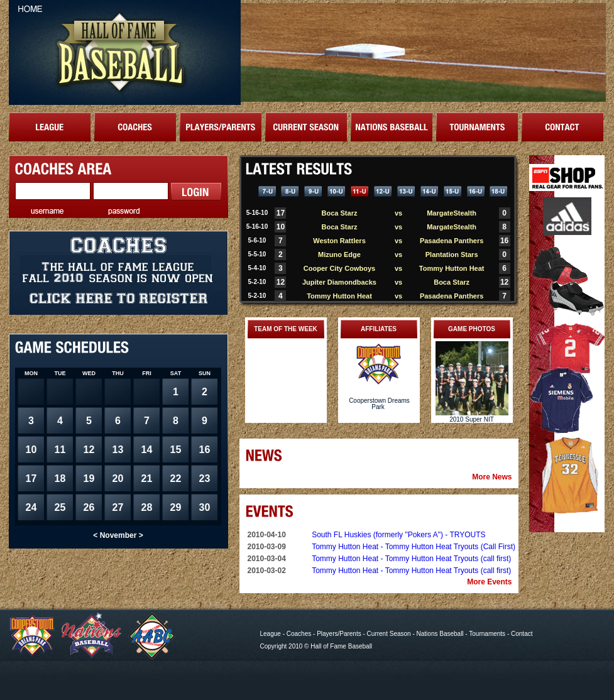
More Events (489, 582)
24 (31, 507)
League (271, 634)
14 (147, 450)
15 (176, 450)
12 (89, 450)
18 (60, 479)
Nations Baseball (440, 634)
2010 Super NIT (472, 419)
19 (89, 479)
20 (118, 479)
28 (147, 507)
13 (118, 450)
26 (89, 507)
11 (60, 450)
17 (31, 479)
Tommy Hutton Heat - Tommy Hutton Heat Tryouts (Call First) (414, 547)
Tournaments (487, 634)
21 (147, 479)
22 (176, 479)
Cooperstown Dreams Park (379, 404)
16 (205, 450)
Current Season (389, 634)
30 (205, 507)
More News (492, 477)
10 (31, 450)
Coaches (299, 634)
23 (205, 479)
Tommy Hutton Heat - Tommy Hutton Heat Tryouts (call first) (411, 559)
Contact (522, 634)
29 (176, 507)
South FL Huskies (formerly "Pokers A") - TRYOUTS (398, 535)
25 (60, 507)
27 (118, 507)
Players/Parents (339, 634)
